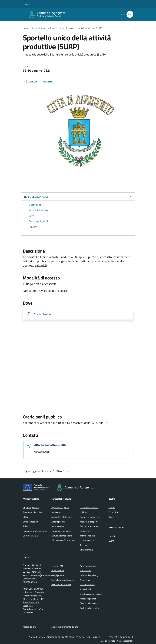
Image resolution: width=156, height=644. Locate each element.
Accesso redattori (125, 641)
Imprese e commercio (90, 517)
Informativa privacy (89, 575)
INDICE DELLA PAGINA (36, 197)
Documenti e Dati (31, 536)
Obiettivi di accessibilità (91, 594)
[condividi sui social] (30, 82)
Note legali (85, 580)
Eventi (112, 541)
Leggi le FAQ (57, 566)
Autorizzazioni (58, 526)
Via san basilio (42, 314)
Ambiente (56, 512)
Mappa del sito (30, 627)
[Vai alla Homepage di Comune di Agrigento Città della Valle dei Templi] (49, 14)
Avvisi (111, 517)
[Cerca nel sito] (130, 14)
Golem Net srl (88, 637)
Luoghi (112, 536)
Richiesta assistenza (61, 585)
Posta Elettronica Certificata (31, 604)
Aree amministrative (32, 512)
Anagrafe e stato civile (62, 517)
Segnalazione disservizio (63, 580)
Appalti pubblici (58, 522)
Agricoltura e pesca (60, 508)
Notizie (112, 508)
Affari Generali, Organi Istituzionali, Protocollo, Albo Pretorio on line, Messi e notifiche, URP (33, 594)
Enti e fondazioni (31, 522)
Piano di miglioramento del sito (64, 627)
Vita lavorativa (87, 550)
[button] (27, 4)
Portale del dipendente (90, 608)
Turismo (84, 545)
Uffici (25, 517)
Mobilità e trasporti (89, 522)
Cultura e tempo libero (62, 536)
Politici (26, 526)
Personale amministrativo (35, 531)
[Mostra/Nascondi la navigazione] (6, 14)
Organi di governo (31, 508)
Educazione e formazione (63, 540)
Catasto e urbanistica (61, 531)
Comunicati (114, 512)
